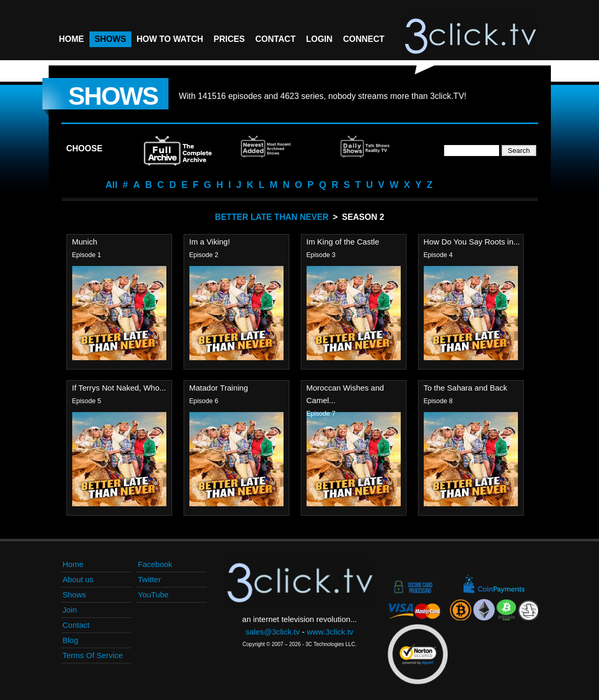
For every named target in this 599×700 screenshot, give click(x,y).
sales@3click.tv (273, 632)
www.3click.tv (330, 632)
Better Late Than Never (272, 217)
